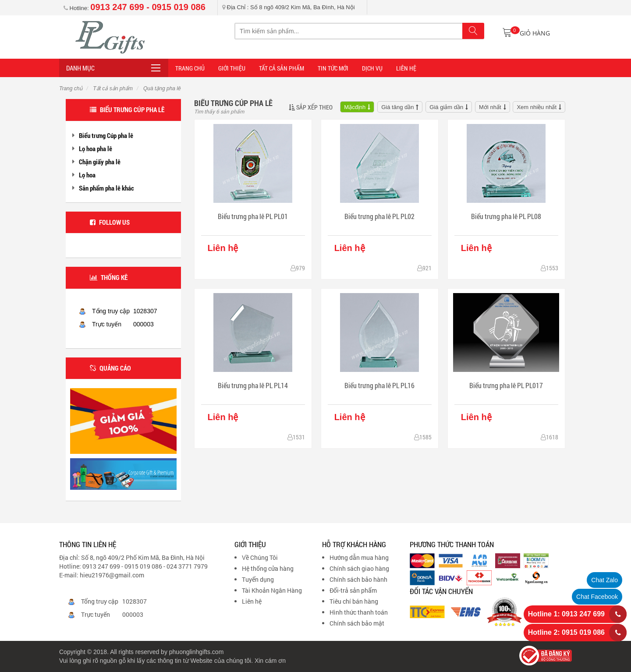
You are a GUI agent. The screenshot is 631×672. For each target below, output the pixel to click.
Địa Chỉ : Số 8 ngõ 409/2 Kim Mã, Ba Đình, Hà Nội (289, 7)
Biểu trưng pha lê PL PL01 (253, 216)
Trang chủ (71, 88)
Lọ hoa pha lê (96, 149)
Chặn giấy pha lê (100, 162)
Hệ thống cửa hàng (268, 568)
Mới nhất (490, 107)
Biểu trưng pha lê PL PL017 (506, 385)
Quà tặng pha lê (161, 88)
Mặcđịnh (355, 107)
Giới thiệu (232, 68)
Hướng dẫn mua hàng (359, 557)
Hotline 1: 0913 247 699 (566, 614)
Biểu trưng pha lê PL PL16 (379, 385)
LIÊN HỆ (406, 68)
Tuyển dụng (258, 579)
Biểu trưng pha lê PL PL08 (506, 216)
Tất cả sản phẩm (282, 68)
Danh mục (80, 68)
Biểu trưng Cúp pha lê (106, 135)
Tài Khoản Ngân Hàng (272, 590)
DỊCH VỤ (372, 68)
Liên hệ (252, 601)
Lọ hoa (87, 175)
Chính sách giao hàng (359, 568)
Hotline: (135, 8)
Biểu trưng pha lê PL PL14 (253, 385)
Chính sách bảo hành (358, 579)
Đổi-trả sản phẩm (353, 590)
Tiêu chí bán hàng (354, 601)
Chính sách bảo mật (357, 623)
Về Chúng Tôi (260, 557)
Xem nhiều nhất (537, 107)
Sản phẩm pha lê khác (106, 188)
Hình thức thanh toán (359, 612)
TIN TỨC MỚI (333, 68)
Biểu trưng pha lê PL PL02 (379, 216)
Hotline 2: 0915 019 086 (566, 632)
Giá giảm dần (446, 107)
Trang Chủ (190, 68)
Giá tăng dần (397, 107)
